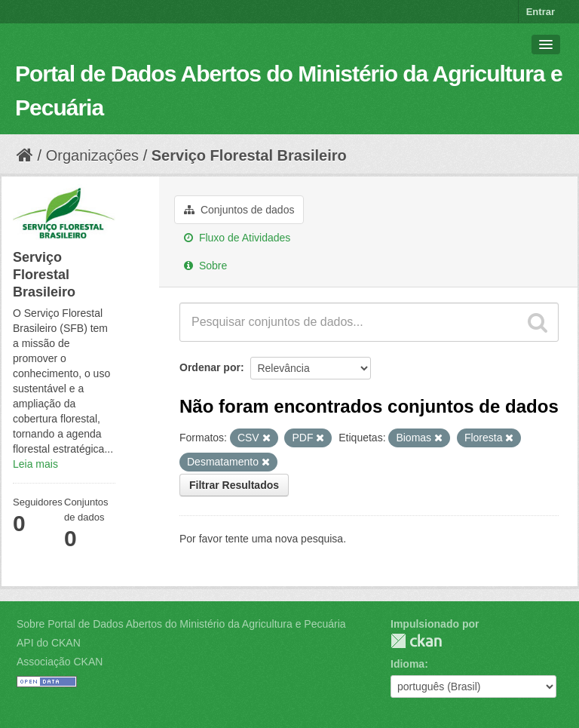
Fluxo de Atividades (237, 238)
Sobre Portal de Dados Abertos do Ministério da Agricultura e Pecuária (181, 624)
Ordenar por (210, 367)
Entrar (541, 12)
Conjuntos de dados (239, 210)
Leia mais (35, 464)
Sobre (205, 266)
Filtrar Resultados (234, 485)
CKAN (416, 641)
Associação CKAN (60, 662)
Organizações (92, 155)
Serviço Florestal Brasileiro (249, 155)
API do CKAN (49, 643)
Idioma (407, 664)
